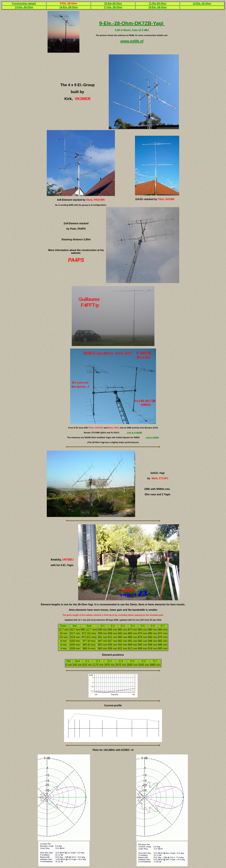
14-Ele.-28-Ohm (68, 7)
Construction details (24, 4)
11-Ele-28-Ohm (158, 4)
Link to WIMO (152, 437)
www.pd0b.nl (132, 41)
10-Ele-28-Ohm (113, 4)
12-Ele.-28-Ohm (202, 4)
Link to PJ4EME (135, 433)
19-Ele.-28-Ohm (157, 7)
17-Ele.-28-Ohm (113, 7)
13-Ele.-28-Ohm (24, 7)
